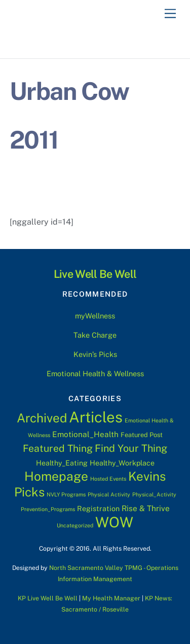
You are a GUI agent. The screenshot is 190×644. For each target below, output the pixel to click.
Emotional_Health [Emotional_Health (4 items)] (85, 434)
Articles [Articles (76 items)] (96, 417)
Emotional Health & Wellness (95, 373)
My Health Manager (111, 598)
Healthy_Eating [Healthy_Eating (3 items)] (62, 463)
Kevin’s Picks (95, 354)
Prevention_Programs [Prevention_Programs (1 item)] (48, 509)
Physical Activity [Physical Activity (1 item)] (109, 494)
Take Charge (95, 335)
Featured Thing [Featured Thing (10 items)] (58, 448)
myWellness (95, 316)
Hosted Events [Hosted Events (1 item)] (108, 479)
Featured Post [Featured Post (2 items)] (142, 435)
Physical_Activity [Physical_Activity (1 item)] (154, 494)
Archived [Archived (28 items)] (42, 418)
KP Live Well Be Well (48, 598)
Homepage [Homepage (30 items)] (56, 476)
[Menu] (170, 14)
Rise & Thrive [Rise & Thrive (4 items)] (146, 508)
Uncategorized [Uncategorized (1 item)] (75, 525)
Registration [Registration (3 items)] (98, 509)
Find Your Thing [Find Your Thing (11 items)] (131, 448)
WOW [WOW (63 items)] (114, 522)
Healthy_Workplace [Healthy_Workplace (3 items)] (122, 463)
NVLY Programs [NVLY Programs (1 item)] (66, 494)
